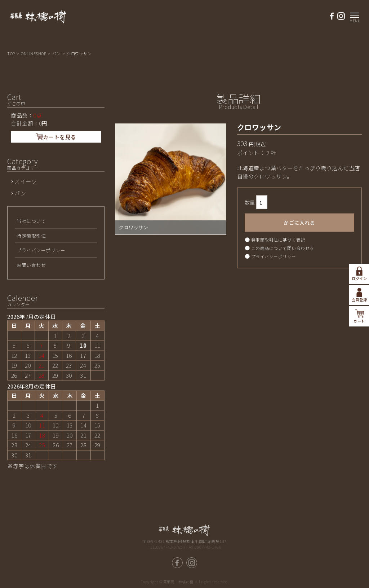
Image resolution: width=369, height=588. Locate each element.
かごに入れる (299, 249)
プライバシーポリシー (274, 283)
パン (57, 53)
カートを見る (56, 163)
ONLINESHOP (34, 53)
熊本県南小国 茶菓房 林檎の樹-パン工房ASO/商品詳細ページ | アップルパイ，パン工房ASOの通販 (38, 20)
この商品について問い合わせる (283, 274)
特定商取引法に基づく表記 (278, 266)
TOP (12, 53)
